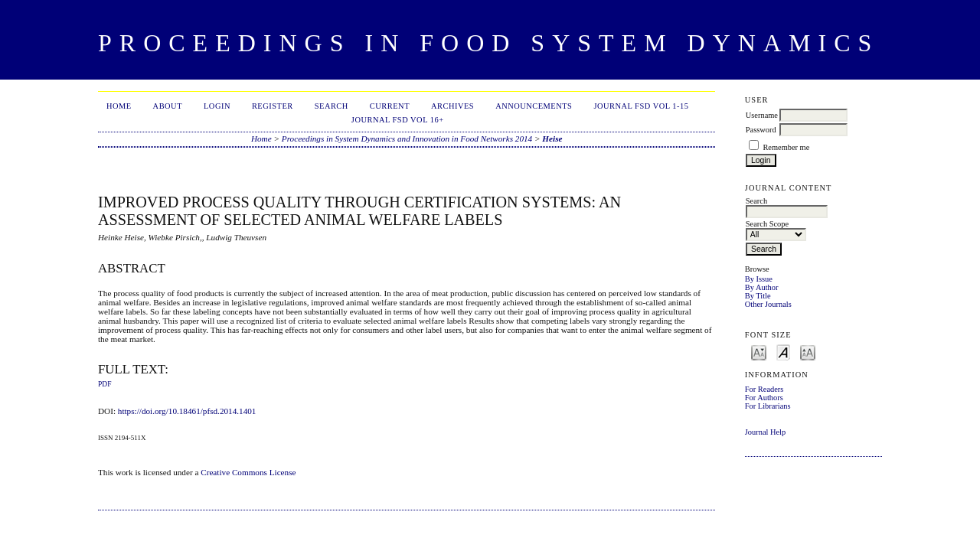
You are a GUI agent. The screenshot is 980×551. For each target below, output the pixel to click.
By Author (762, 287)
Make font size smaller (759, 352)
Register (273, 106)
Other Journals (768, 304)
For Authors (764, 398)
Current (390, 106)
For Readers (764, 389)
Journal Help (765, 432)
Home (119, 106)
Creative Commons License (248, 472)
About (168, 106)
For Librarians (768, 406)
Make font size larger (808, 352)
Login (217, 106)
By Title (758, 296)
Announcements (534, 106)
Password (761, 130)
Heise (552, 139)
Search (332, 106)
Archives (452, 106)
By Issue (759, 279)
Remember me (786, 147)
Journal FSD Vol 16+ (398, 120)
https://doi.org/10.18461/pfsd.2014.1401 (187, 411)
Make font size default (783, 352)
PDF (105, 384)
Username (762, 115)
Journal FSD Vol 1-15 (641, 106)
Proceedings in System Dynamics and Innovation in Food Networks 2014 (407, 139)
